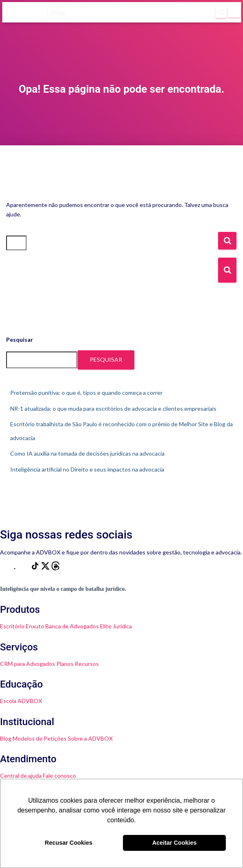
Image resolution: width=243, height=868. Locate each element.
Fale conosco (59, 776)
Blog (6, 738)
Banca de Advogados (72, 626)
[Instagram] (5, 568)
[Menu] (234, 12)
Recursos (87, 664)
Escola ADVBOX (21, 701)
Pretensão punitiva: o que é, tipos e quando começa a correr (86, 393)
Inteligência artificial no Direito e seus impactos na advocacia (87, 469)
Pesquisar (20, 339)
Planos (65, 664)
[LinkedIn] (26, 568)
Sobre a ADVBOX (90, 738)
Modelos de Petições (40, 738)
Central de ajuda (21, 776)
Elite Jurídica (116, 626)
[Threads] (56, 568)
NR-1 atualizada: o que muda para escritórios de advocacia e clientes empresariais (113, 408)
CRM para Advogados (28, 664)
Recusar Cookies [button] (69, 843)
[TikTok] (36, 568)
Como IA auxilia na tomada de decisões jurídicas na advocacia (87, 453)
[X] (46, 568)
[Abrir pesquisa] (221, 12)
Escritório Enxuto (22, 626)
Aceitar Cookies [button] (175, 843)
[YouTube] (15, 568)
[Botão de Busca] (227, 270)
